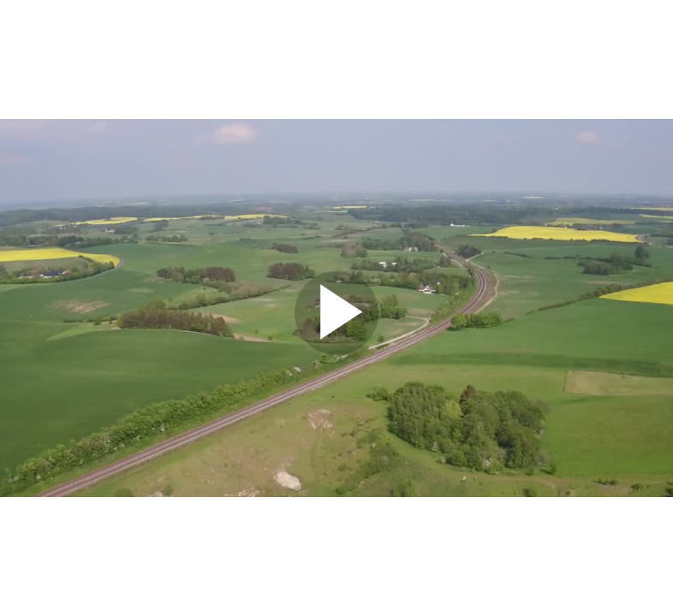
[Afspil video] (336, 351)
